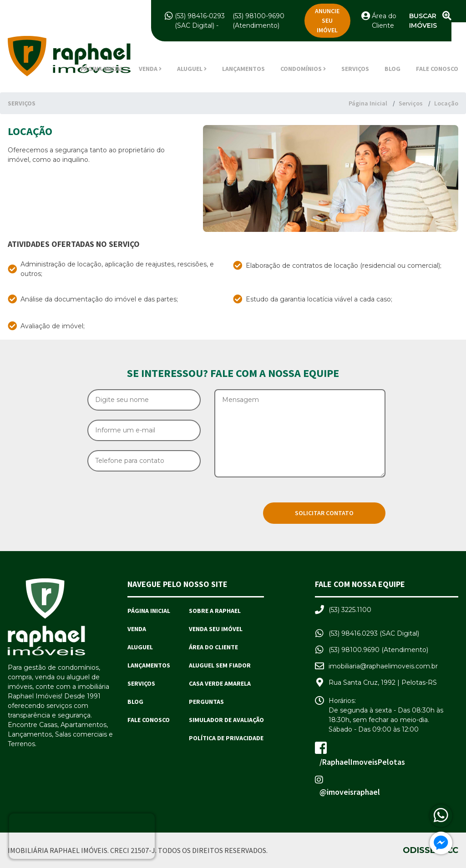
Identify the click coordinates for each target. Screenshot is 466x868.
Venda (137, 629)
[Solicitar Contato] (324, 513)
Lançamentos (243, 69)
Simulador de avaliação (226, 720)
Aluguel (140, 647)
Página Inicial (102, 69)
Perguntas (206, 702)
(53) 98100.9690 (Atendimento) (378, 650)
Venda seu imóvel (216, 629)
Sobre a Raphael (215, 611)
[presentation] (157, 498)
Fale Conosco (437, 69)
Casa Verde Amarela (220, 683)
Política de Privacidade (226, 738)
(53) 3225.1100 (350, 610)
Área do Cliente (213, 647)
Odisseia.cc (431, 850)
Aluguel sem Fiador (220, 665)
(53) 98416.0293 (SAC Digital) (374, 633)
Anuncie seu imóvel (327, 20)
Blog (393, 69)
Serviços (355, 69)
